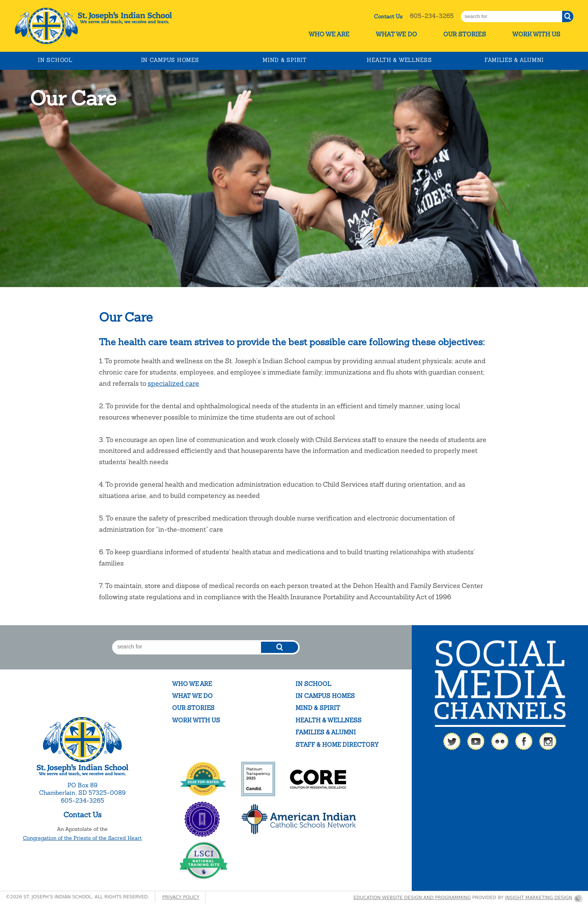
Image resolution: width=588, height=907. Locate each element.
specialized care (173, 383)
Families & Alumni (514, 60)
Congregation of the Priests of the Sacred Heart (82, 838)
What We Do (396, 34)
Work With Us (536, 34)
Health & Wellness (399, 60)
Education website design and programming (412, 898)
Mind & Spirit (284, 60)
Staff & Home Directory (337, 745)
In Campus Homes (170, 60)
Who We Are (329, 34)
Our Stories (465, 34)
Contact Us (388, 17)
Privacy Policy (181, 897)
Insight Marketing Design (539, 898)
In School (55, 60)
